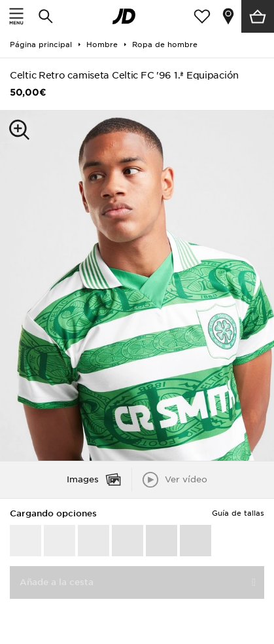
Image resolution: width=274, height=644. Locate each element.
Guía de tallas (238, 513)
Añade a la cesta (57, 582)
